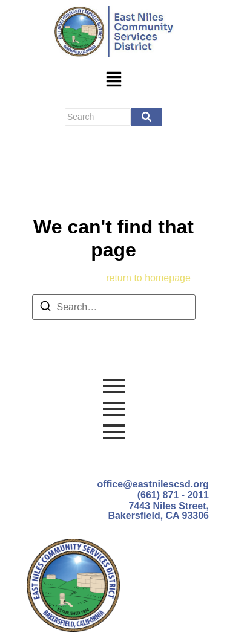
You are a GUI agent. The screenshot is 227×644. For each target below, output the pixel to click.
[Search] (98, 117)
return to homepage (148, 278)
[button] (114, 81)
